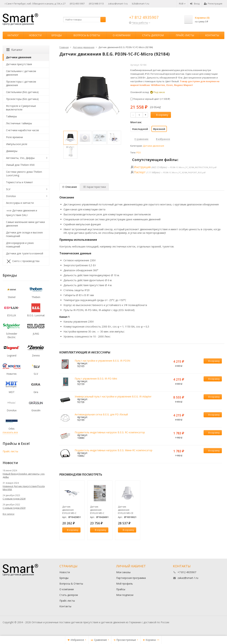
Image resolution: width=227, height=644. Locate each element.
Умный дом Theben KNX (20, 165)
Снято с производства (23, 261)
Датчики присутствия (19, 64)
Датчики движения (153, 146)
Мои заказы (123, 572)
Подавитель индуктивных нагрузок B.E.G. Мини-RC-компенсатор (113, 450)
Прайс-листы (185, 35)
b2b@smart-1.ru (141, 4)
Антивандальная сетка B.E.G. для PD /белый (101, 414)
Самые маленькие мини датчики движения (25, 224)
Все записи (9, 514)
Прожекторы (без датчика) (22, 99)
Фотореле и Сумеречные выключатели (21, 108)
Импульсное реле (17, 144)
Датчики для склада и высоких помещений (24, 234)
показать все (10, 432)
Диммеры (12, 151)
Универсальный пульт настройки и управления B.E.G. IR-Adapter (113, 396)
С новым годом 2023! (14, 508)
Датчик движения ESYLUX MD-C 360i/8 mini (97, 510)
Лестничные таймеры (19, 123)
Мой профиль (124, 584)
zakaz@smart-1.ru (118, 4)
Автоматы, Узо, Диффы (20, 158)
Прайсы (121, 589)
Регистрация (213, 4)
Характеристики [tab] (95, 187)
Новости (35, 35)
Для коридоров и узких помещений (20, 245)
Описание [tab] (70, 187)
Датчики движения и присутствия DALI (22, 212)
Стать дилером (153, 35)
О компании (122, 35)
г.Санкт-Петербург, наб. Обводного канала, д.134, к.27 (35, 4)
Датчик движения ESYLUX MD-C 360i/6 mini (69, 510)
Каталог (13, 35)
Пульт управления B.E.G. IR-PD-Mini (96, 379)
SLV (8, 189)
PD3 (139, 153)
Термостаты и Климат (20, 182)
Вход (195, 4)
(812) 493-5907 (77, 4)
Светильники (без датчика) (22, 92)
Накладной (140, 129)
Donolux (11, 196)
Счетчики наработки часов (22, 130)
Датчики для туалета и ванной (25, 253)
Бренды (57, 35)
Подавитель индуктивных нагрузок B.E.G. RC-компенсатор (110, 432)
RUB (182, 4)
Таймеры (11, 116)
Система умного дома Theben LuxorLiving (24, 174)
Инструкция (142, 167)
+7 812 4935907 (144, 17)
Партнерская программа (131, 578)
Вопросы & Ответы (87, 35)
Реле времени (14, 137)
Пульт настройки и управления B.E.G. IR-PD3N (102, 361)
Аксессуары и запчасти (20, 203)
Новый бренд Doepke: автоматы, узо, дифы (24, 475)
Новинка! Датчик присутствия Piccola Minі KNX (24, 488)
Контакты (212, 35)
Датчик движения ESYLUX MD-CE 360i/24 (126, 510)
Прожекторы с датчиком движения (21, 83)
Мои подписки (125, 595)
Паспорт (140, 172)
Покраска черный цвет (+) (150, 99)
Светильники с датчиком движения (21, 73)
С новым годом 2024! (14, 499)
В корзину (160, 115)
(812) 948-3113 (96, 4)
